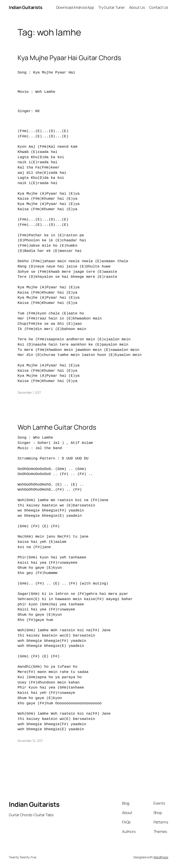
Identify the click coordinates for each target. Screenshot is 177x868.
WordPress (161, 857)
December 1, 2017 (29, 392)
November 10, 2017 (30, 741)
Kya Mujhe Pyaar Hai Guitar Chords (69, 58)
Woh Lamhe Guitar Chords (57, 427)
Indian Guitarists (34, 804)
